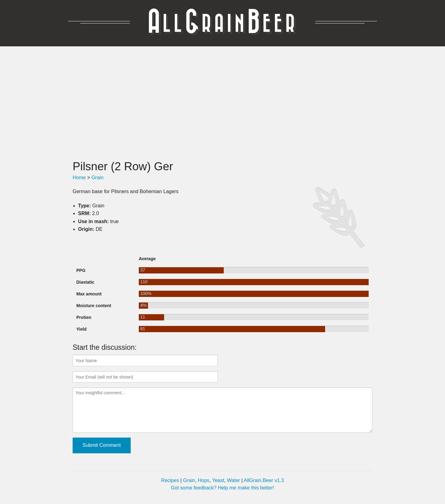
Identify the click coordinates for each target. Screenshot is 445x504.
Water (234, 480)
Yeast (218, 480)
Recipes (170, 480)
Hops (203, 480)
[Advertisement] (222, 103)
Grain (97, 178)
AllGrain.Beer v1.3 (264, 480)
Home (79, 178)
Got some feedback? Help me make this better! (222, 488)
